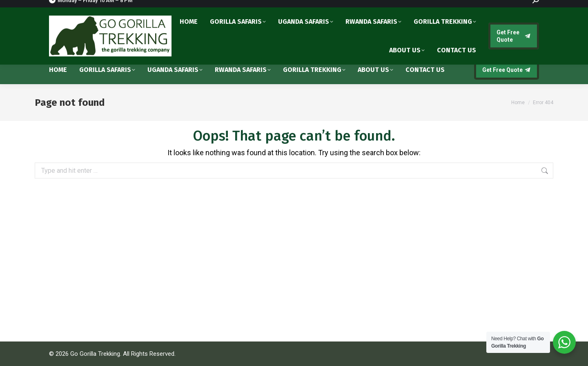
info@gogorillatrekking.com (491, 38)
